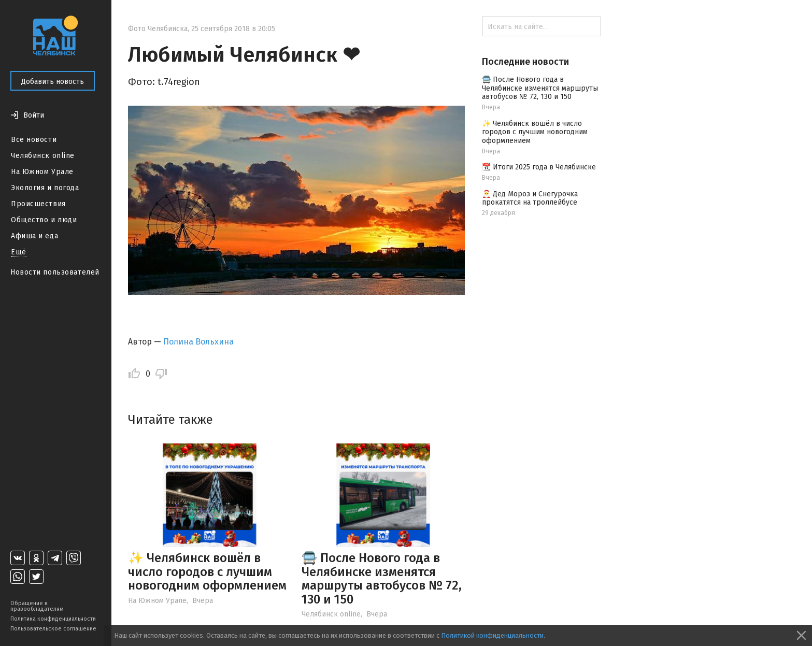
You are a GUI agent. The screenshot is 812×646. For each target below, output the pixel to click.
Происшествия (38, 204)
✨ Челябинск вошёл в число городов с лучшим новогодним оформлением (207, 572)
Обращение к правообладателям (37, 606)
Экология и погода (45, 188)
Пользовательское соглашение (53, 629)
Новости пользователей (55, 272)
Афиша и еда (34, 236)
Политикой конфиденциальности (492, 635)
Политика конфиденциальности (53, 619)
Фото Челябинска (158, 29)
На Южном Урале (42, 172)
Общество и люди (44, 220)
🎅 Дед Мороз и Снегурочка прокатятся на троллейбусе (530, 198)
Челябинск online (43, 156)
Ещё (19, 252)
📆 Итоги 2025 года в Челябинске (539, 167)
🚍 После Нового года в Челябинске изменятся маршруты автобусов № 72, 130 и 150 (382, 578)
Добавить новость (53, 82)
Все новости (34, 140)
